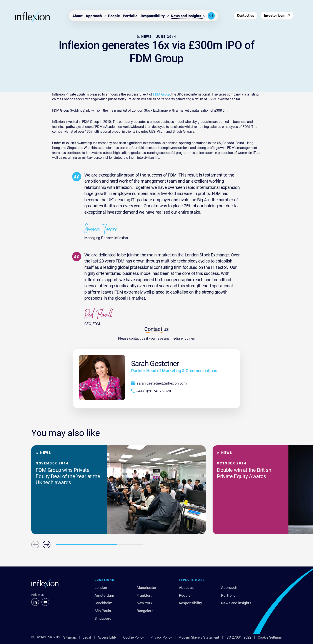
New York (145, 603)
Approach (94, 16)
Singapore (103, 618)
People (114, 16)
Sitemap (70, 637)
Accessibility (107, 637)
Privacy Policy (161, 637)
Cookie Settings (270, 637)
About (77, 16)
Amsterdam (104, 595)
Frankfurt (144, 595)
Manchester (147, 588)
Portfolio (130, 16)
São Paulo (103, 611)
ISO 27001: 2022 (238, 637)
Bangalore (145, 611)
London (101, 588)
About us (186, 588)
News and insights (186, 16)
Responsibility (153, 16)
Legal (87, 637)
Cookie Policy (134, 637)
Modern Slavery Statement (199, 637)
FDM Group (161, 94)
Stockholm (103, 603)
